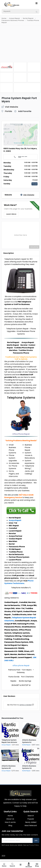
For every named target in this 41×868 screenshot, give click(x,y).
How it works (10, 822)
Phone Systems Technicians (19, 582)
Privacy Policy (34, 845)
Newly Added (31, 822)
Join (36, 840)
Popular (31, 819)
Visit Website (27, 195)
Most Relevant (31, 825)
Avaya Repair (15, 18)
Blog (10, 825)
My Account (29, 865)
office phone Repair (21, 666)
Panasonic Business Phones (13, 20)
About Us (10, 819)
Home (4, 18)
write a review (26, 705)
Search (31, 816)
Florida (8, 111)
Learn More (11, 214)
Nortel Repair (28, 18)
